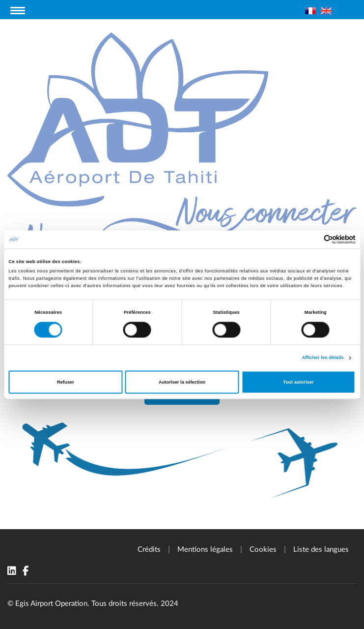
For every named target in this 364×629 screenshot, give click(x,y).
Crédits (149, 550)
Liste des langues (321, 550)
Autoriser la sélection (182, 382)
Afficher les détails (322, 358)
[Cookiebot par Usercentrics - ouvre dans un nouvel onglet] (313, 239)
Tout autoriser (298, 382)
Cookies (263, 550)
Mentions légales (205, 550)
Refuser (66, 382)
